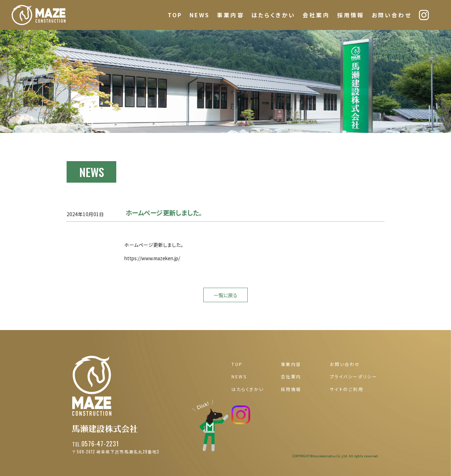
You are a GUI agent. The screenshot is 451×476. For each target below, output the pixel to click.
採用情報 (351, 15)
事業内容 (231, 15)
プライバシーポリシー (353, 377)
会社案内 (316, 15)
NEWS (200, 15)
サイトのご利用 (347, 389)
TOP (175, 15)
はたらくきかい (273, 15)
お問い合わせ (392, 15)
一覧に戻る (225, 295)
